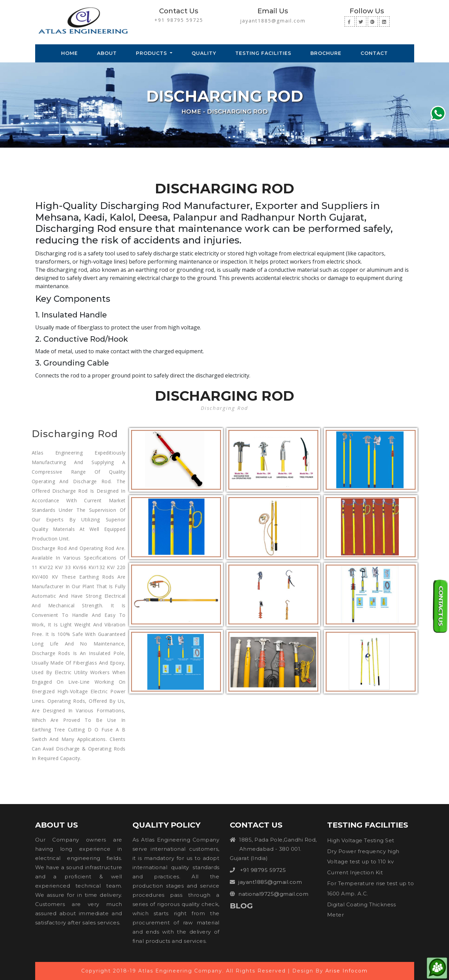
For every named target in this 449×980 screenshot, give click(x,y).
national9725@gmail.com (273, 894)
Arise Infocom (347, 971)
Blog (241, 906)
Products (152, 53)
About (107, 53)
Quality (204, 53)
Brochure (326, 53)
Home (71, 53)
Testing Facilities (263, 53)
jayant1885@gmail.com (273, 21)
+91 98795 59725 (179, 20)
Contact (374, 53)
